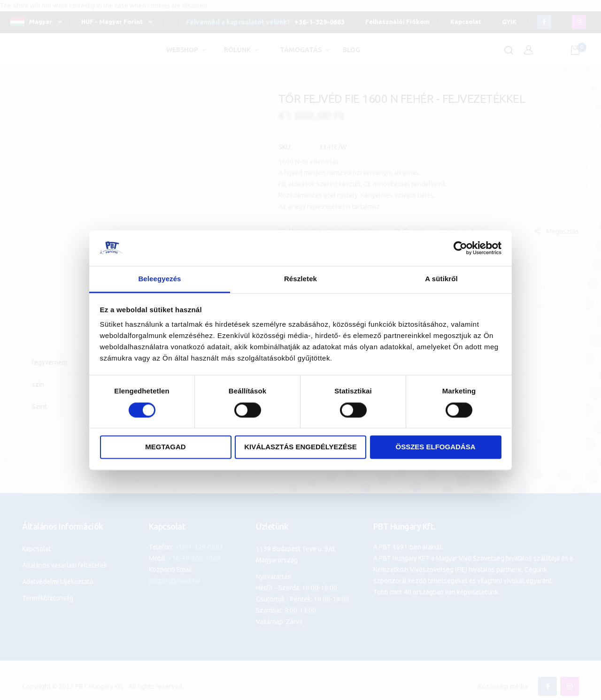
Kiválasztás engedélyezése (300, 447)
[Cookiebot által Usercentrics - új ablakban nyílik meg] (460, 248)
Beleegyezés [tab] (159, 279)
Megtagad (165, 447)
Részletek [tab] (300, 279)
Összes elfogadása (435, 447)
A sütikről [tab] (441, 279)
